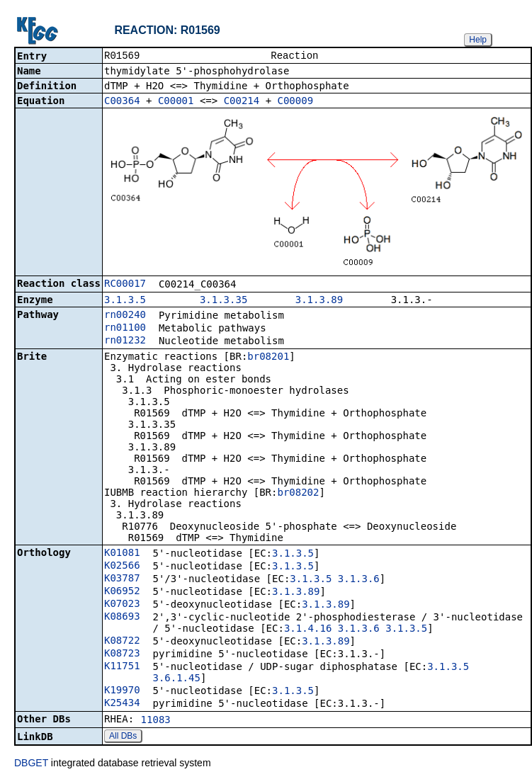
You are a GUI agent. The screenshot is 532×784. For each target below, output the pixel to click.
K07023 (122, 605)
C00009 (296, 102)
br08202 (298, 494)
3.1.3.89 (319, 301)
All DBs (123, 737)
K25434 (122, 704)
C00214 (242, 102)
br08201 (268, 358)
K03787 (122, 579)
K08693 (122, 618)
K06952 (122, 592)
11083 (156, 721)
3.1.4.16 (308, 630)
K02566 (122, 567)
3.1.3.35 (223, 301)
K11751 (122, 667)
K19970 (122, 691)
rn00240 (125, 316)
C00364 (122, 102)
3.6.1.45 (176, 679)
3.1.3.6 (359, 580)
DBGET (31, 764)
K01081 (122, 554)
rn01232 (125, 341)
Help (478, 40)
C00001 (176, 102)
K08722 (122, 642)
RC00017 (125, 285)
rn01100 (125, 329)
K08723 (122, 654)
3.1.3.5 (125, 301)
